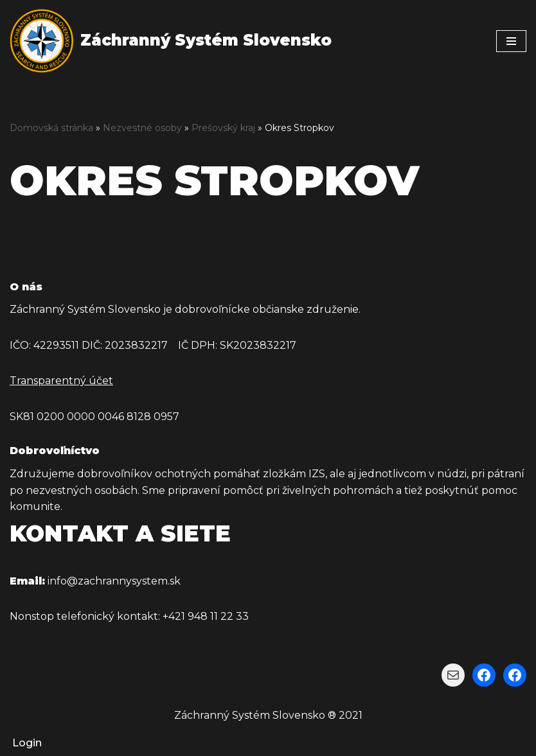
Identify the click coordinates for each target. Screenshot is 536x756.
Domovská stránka (51, 128)
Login (27, 743)
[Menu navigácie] (511, 41)
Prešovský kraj (223, 128)
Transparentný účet (61, 381)
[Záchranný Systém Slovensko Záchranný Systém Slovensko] (171, 41)
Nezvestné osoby (142, 128)
